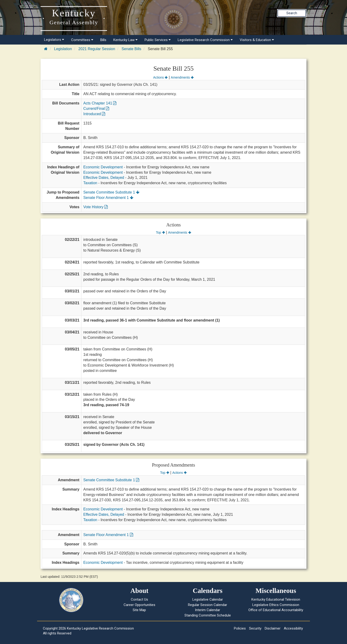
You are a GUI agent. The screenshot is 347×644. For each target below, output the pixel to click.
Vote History (95, 207)
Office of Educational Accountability (276, 610)
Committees (82, 40)
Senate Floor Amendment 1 (108, 198)
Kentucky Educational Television (276, 599)
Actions (160, 77)
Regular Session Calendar (208, 605)
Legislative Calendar (208, 599)
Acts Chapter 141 (100, 103)
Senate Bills (131, 49)
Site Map (139, 610)
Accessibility (293, 628)
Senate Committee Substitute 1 (111, 192)
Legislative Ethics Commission (276, 605)
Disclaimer (273, 628)
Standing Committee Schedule (208, 615)
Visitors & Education (257, 40)
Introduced (94, 114)
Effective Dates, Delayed (104, 178)
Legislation (63, 49)
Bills (103, 40)
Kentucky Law (125, 40)
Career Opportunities (139, 605)
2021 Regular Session (97, 49)
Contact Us (139, 599)
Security (255, 628)
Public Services (158, 40)
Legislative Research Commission (205, 40)
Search (292, 13)
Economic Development (103, 167)
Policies (240, 628)
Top (160, 232)
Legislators (54, 40)
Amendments (182, 77)
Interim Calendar (208, 610)
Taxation (90, 183)
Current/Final (96, 109)
